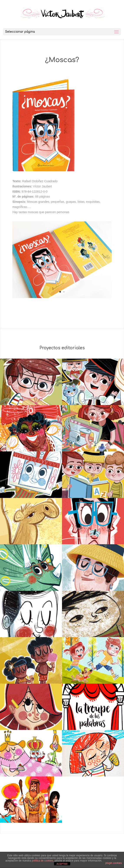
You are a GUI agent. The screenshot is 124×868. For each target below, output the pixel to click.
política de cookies (42, 861)
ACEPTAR (62, 864)
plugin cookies (114, 863)
